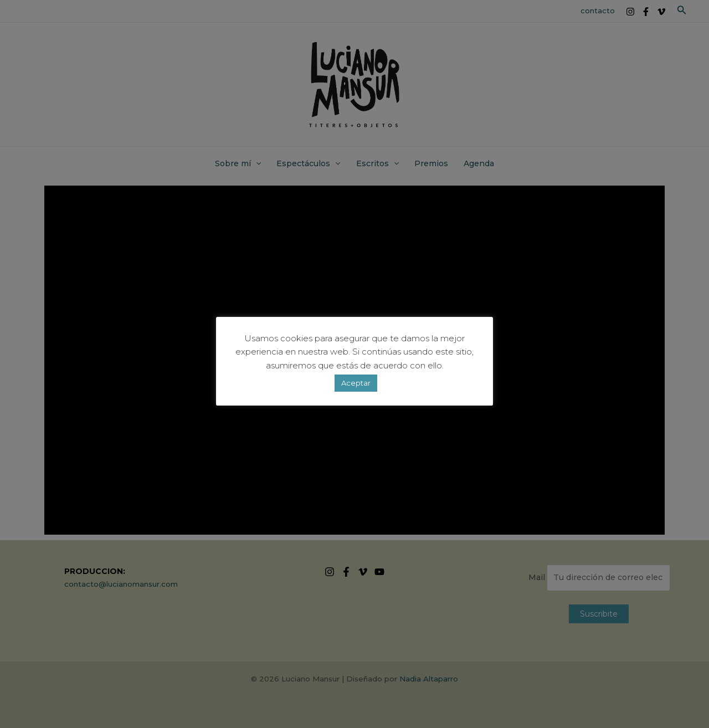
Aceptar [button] (356, 383)
